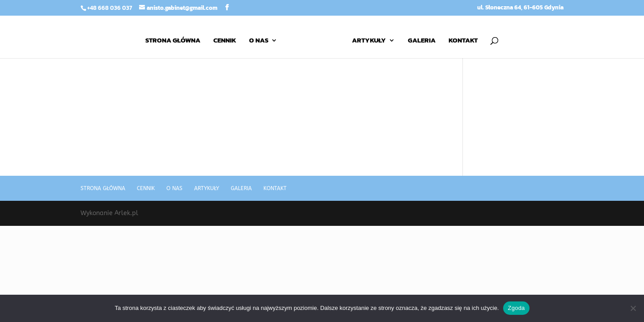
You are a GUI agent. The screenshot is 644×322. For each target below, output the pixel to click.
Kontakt (463, 41)
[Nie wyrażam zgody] (633, 308)
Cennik (225, 41)
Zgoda (516, 308)
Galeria (422, 41)
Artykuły (369, 41)
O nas (259, 41)
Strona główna (173, 41)
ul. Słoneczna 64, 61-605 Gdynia (520, 8)
